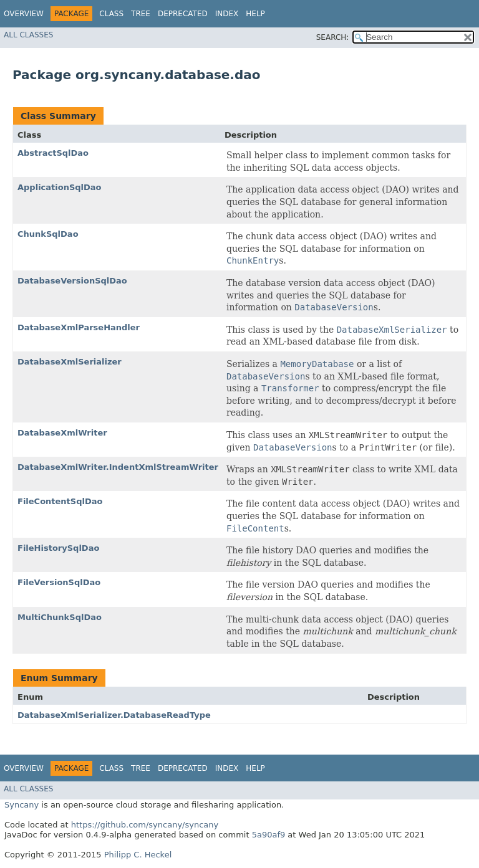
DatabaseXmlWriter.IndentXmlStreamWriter (118, 467)
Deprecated (183, 14)
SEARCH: (333, 37)
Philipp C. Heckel (138, 855)
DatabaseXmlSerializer (70, 362)
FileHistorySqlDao (58, 548)
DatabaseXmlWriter (62, 433)
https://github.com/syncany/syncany (145, 825)
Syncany (22, 805)
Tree (141, 14)
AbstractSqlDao (53, 153)
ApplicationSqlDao (60, 187)
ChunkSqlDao (48, 234)
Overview (24, 14)
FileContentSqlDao (60, 501)
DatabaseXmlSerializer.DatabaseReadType (114, 715)
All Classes (28, 35)
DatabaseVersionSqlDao (72, 281)
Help (255, 14)
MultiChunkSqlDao (60, 617)
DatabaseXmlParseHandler (79, 327)
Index (227, 14)
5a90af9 (269, 835)
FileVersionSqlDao (59, 582)
